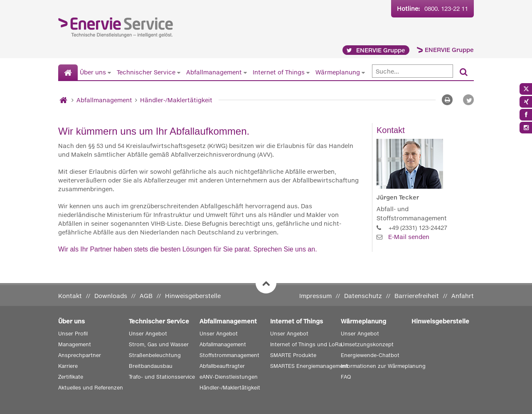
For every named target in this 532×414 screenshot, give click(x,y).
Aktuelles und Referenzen (91, 388)
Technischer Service (146, 72)
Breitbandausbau (151, 366)
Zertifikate (71, 377)
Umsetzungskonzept (367, 344)
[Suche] (413, 71)
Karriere (68, 366)
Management (75, 344)
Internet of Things (279, 72)
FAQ (346, 377)
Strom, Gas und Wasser (159, 344)
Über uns (93, 72)
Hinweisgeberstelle (193, 296)
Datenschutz (363, 296)
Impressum (315, 296)
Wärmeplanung (338, 72)
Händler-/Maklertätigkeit (176, 100)
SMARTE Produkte (293, 355)
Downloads (111, 296)
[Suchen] (464, 73)
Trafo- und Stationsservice (162, 377)
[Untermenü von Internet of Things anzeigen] (308, 72)
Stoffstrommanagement (229, 355)
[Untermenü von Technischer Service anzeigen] (179, 72)
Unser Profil (73, 334)
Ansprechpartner (80, 355)
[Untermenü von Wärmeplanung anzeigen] (363, 72)
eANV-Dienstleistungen (229, 377)
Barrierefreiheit (417, 296)
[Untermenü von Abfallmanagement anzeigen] (245, 72)
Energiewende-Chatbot (370, 355)
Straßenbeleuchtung (155, 355)
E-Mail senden (409, 237)
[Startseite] (68, 73)
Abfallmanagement (214, 72)
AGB (146, 296)
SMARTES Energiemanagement (309, 366)
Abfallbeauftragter (222, 366)
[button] (468, 100)
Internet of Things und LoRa (306, 344)
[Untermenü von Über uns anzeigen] (109, 72)
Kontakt (70, 296)
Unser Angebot (148, 334)
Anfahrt (463, 296)
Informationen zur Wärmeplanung (383, 366)
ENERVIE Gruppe (449, 50)
